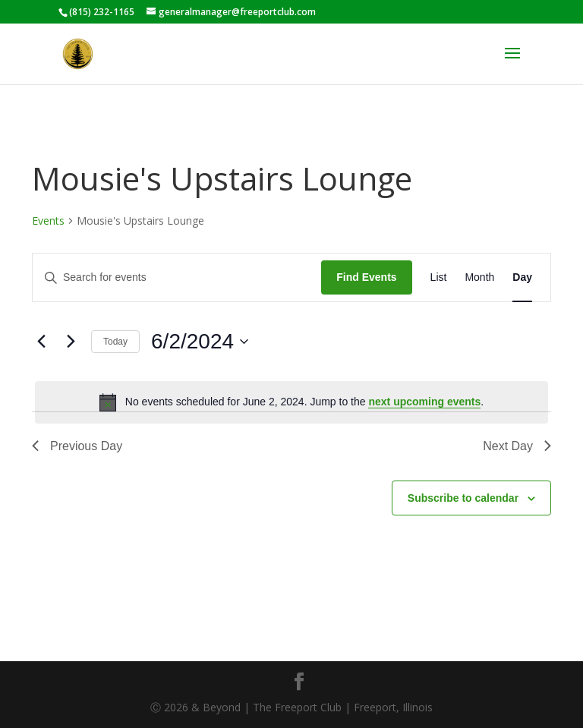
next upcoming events (424, 402)
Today (115, 342)
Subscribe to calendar (463, 498)
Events (48, 221)
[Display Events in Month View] (479, 277)
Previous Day (77, 446)
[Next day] (71, 342)
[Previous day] (41, 342)
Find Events (366, 277)
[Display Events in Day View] (522, 277)
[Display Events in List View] (439, 277)
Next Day (517, 446)
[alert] (291, 402)
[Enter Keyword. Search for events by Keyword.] (177, 277)
